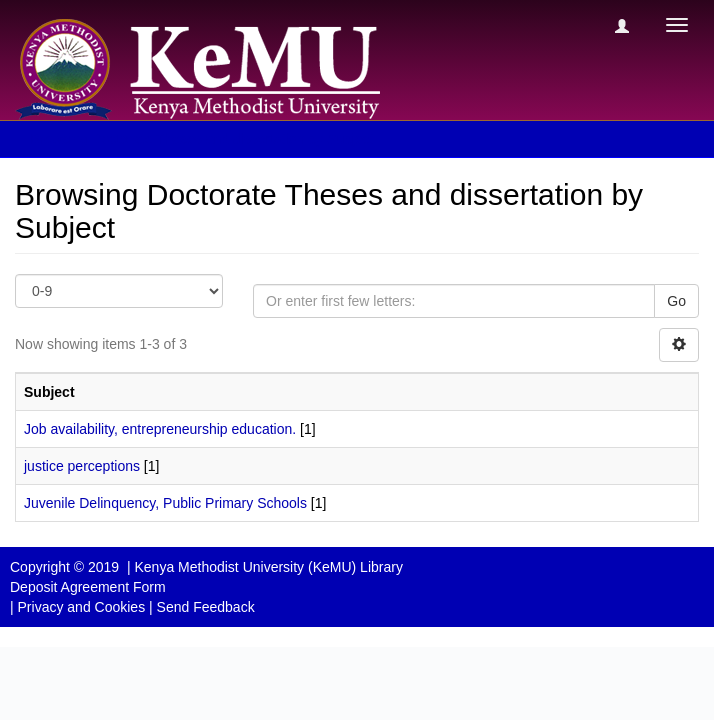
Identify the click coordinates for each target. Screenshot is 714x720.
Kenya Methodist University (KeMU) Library (268, 567)
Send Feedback (206, 607)
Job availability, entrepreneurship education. (160, 429)
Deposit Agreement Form (88, 587)
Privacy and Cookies (82, 607)
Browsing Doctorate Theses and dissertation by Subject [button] (209, 139)
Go (676, 301)
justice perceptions (82, 466)
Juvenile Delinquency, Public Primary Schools (165, 503)
